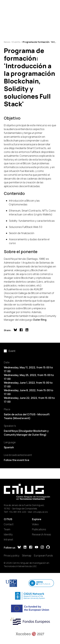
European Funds (43, 556)
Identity (8, 534)
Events (16, 42)
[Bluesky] (19, 548)
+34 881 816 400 (18, 512)
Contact (9, 524)
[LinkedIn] (25, 548)
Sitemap (27, 556)
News (7, 42)
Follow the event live (17, 460)
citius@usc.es (40, 512)
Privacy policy (12, 556)
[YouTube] (36, 548)
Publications (39, 529)
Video (35, 524)
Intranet (8, 539)
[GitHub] (48, 548)
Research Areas (42, 534)
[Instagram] (42, 548)
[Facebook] (31, 548)
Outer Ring (40, 320)
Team (7, 529)
